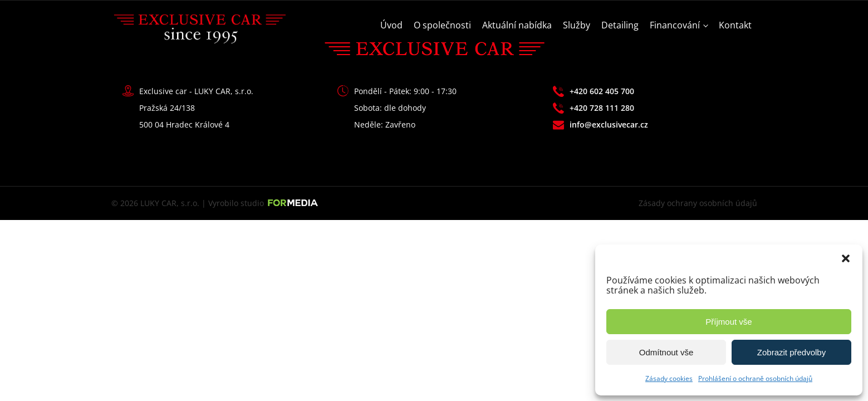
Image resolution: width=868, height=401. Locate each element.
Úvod (391, 25)
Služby (577, 25)
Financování (675, 25)
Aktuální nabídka (517, 25)
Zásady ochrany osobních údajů (698, 203)
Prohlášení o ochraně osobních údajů (755, 378)
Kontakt (735, 25)
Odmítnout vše (666, 352)
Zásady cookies (669, 378)
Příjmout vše (729, 322)
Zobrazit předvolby (791, 352)
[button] (846, 258)
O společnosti (442, 25)
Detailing (620, 25)
